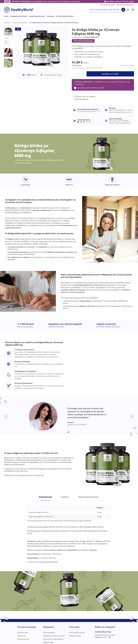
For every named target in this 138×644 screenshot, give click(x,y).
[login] (128, 10)
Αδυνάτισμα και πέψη (37, 16)
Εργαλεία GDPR (48, 642)
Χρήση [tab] (65, 497)
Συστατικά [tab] (45, 497)
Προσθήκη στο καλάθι (110, 74)
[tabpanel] (69, 532)
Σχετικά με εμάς (23, 632)
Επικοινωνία (21, 636)
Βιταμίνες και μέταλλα (19, 16)
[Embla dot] (68, 432)
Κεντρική (7, 23)
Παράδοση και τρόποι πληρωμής (54, 636)
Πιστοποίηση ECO (23, 639)
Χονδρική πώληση (75, 636)
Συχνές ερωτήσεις (108, 5)
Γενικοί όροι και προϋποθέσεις (53, 639)
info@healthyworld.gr (126, 5)
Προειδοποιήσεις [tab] (88, 497)
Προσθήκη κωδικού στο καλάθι (120, 2)
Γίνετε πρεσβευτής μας (77, 632)
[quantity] (78, 74)
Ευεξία (6, 16)
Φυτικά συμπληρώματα (65, 16)
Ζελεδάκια (51, 16)
